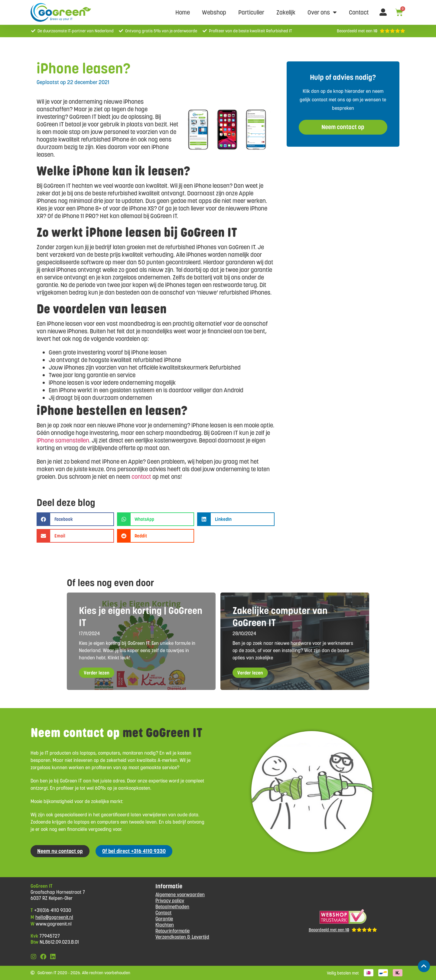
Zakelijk (286, 12)
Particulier (251, 12)
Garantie (164, 919)
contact (141, 477)
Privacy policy (170, 901)
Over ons (322, 12)
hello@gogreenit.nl (54, 917)
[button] (75, 519)
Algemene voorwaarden (180, 895)
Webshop (214, 12)
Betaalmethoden (172, 907)
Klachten (165, 925)
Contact (359, 12)
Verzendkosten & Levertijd (182, 937)
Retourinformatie (172, 931)
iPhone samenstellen (63, 440)
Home (183, 12)
